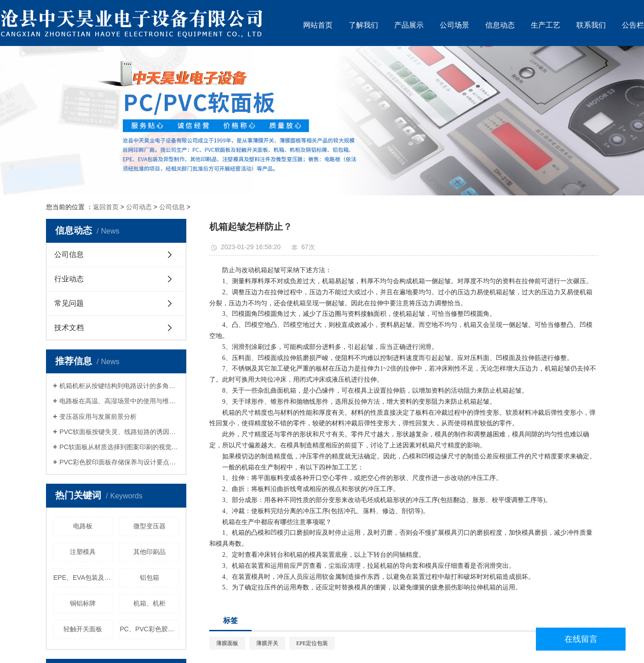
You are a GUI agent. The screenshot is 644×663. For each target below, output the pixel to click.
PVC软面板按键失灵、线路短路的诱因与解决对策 (119, 432)
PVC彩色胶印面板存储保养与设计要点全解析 (119, 462)
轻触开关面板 (83, 629)
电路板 (83, 526)
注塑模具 (83, 552)
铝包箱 (149, 577)
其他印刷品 (149, 552)
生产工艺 (546, 25)
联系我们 (591, 25)
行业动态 (69, 279)
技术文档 (69, 328)
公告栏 (633, 25)
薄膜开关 (267, 643)
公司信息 (172, 207)
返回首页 (106, 207)
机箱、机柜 (149, 603)
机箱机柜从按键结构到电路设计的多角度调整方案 (119, 386)
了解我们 (363, 25)
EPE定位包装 (312, 643)
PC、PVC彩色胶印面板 (150, 629)
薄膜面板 (227, 643)
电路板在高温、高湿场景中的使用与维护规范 (119, 401)
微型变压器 (149, 526)
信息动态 (500, 25)
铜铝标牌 (83, 603)
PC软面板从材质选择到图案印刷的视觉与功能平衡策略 (119, 447)
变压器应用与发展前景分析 (98, 417)
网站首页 (318, 25)
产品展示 (409, 25)
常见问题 (69, 303)
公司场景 (454, 25)
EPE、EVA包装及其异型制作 (83, 577)
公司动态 (139, 207)
